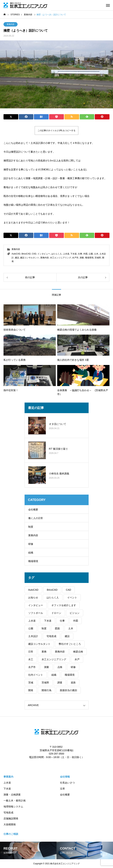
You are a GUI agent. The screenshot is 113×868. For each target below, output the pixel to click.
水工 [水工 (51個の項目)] (31, 659)
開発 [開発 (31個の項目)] (31, 690)
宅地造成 (8, 812)
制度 (31, 527)
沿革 (62, 789)
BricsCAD (26, 254)
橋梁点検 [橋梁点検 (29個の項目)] (78, 652)
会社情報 (65, 777)
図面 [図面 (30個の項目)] (57, 628)
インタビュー (44, 254)
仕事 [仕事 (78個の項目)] (62, 621)
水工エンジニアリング (61, 258)
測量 (82, 258)
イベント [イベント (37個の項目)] (72, 598)
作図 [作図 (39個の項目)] (76, 621)
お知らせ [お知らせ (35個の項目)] (33, 598)
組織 (31, 553)
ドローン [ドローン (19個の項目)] (56, 613)
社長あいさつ (67, 783)
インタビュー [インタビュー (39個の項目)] (36, 605)
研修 (31, 544)
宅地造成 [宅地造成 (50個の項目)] (51, 636)
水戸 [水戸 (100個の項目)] (77, 659)
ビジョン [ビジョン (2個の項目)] (75, 613)
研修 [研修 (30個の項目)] (73, 667)
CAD (34, 254)
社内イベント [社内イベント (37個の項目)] (36, 675)
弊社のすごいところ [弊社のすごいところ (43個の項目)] (70, 644)
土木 (96, 254)
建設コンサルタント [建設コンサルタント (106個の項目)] (39, 644)
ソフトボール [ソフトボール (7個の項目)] (36, 613)
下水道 (74, 254)
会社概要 (33, 510)
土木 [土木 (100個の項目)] (71, 628)
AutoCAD (16, 254)
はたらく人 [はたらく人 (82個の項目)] (53, 598)
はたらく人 (56, 254)
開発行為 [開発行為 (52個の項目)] (46, 690)
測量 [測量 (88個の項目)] (46, 667)
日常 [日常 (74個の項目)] (31, 652)
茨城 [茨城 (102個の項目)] (31, 683)
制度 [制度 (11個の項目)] (44, 628)
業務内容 (11, 24)
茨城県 (98, 258)
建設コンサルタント (30, 258)
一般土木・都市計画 (15, 801)
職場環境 (89, 258)
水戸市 (75, 258)
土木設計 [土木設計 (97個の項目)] (33, 636)
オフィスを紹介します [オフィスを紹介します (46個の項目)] (64, 605)
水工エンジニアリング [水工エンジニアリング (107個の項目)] (54, 659)
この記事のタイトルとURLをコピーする (56, 130)
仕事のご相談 (11, 834)
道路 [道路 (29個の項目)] (73, 683)
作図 (85, 254)
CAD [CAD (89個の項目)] (69, 590)
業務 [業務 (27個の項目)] (44, 652)
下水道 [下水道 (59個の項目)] (48, 621)
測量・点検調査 (12, 795)
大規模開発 (10, 824)
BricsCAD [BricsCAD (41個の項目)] (52, 590)
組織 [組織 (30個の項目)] (54, 675)
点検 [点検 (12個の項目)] (60, 667)
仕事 (80, 254)
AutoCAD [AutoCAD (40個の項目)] (33, 590)
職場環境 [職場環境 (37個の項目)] (70, 675)
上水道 (66, 254)
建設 (17, 258)
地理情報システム (13, 807)
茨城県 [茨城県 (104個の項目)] (45, 683)
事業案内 (8, 777)
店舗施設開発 (11, 818)
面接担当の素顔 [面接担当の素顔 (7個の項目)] (68, 690)
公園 (91, 254)
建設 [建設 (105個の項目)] (67, 636)
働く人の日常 (36, 518)
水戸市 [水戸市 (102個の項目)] (32, 667)
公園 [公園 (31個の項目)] (31, 628)
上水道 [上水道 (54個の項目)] (32, 621)
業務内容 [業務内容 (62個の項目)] (60, 652)
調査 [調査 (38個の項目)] (60, 683)
